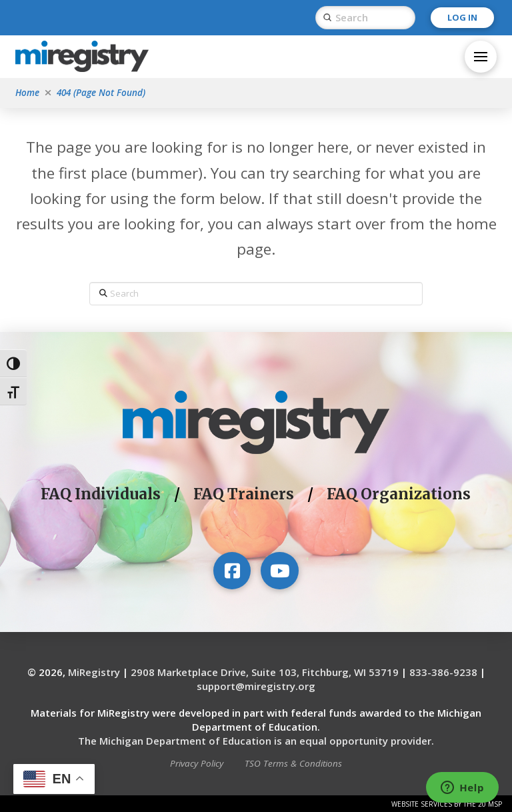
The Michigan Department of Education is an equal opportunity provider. (256, 741)
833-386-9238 (443, 672)
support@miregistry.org (256, 686)
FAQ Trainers (244, 494)
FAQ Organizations (399, 494)
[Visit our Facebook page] (232, 571)
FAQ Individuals (101, 494)
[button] (481, 57)
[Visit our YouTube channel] (279, 571)
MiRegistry (94, 672)
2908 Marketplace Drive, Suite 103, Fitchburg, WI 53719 (265, 672)
